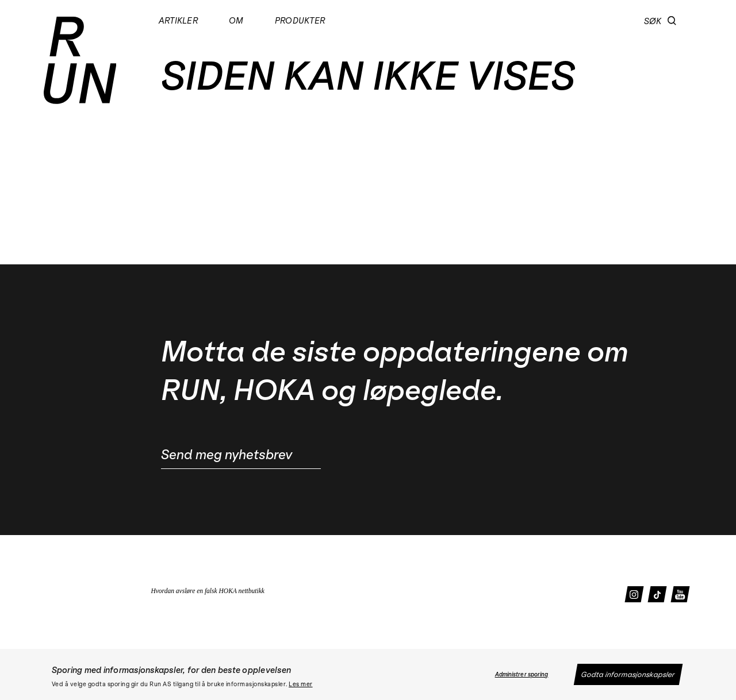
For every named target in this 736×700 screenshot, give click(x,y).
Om (236, 21)
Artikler (178, 21)
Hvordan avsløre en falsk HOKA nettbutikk (208, 591)
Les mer (301, 684)
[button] (672, 21)
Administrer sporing (522, 675)
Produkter (300, 21)
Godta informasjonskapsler (628, 674)
